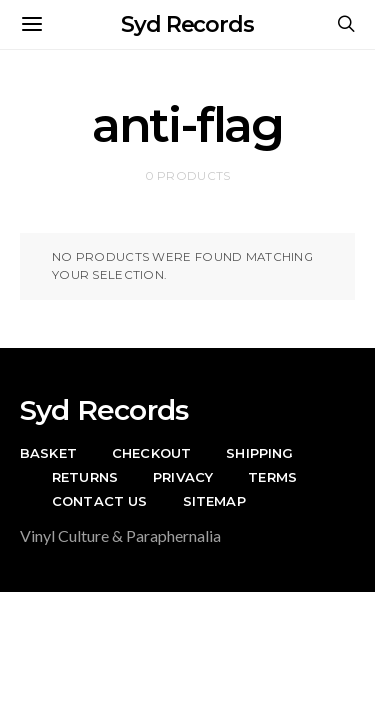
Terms (272, 477)
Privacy (183, 477)
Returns (85, 477)
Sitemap (214, 501)
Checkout (151, 453)
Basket (48, 453)
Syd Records (187, 24)
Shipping (259, 453)
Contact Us (100, 501)
